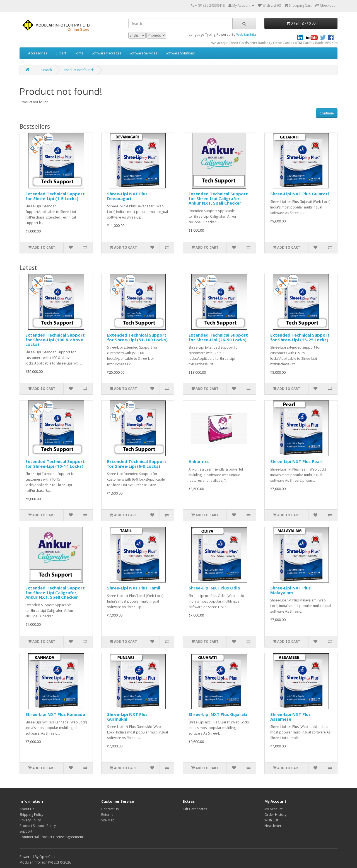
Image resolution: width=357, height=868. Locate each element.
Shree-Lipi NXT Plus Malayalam (290, 590)
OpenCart (47, 857)
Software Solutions (180, 53)
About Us (27, 809)
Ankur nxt (199, 461)
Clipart (61, 53)
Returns (107, 815)
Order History (275, 815)
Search (47, 70)
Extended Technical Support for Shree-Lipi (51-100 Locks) (137, 337)
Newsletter (273, 826)
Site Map (108, 820)
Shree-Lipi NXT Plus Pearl (296, 461)
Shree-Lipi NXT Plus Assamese (290, 717)
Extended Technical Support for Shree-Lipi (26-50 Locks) (218, 337)
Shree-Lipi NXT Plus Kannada (55, 714)
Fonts (79, 53)
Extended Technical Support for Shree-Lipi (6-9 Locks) (137, 464)
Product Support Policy (38, 826)
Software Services (143, 53)
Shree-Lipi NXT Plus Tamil (134, 588)
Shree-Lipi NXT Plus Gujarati (300, 194)
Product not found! (79, 70)
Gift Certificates (195, 809)
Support (26, 831)
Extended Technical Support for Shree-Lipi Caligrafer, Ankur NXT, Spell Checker (218, 198)
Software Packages (106, 53)
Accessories (38, 53)
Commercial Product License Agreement (51, 837)
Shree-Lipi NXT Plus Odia (214, 588)
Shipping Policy (31, 815)
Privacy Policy (30, 820)
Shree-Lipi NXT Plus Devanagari (127, 196)
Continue (327, 113)
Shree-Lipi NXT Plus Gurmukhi (127, 717)
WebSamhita (246, 34)
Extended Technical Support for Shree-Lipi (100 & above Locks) (55, 340)
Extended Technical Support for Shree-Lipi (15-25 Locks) (300, 337)
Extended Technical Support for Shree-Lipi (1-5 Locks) (55, 196)
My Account (273, 809)
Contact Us (110, 809)
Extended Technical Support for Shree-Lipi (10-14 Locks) (55, 464)
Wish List (271, 820)
